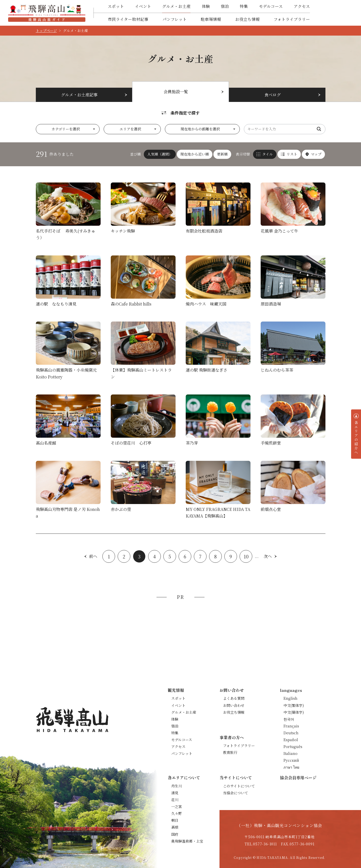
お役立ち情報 (247, 19)
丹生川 (177, 786)
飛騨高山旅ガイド (47, 13)
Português (293, 747)
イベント (143, 6)
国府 (175, 834)
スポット (116, 6)
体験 (206, 6)
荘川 (175, 800)
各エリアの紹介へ (356, 437)
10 (246, 556)
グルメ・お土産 (176, 6)
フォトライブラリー (292, 19)
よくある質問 (234, 698)
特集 (244, 6)
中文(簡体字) (294, 712)
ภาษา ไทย (291, 767)
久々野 (177, 813)
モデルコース (271, 6)
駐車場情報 (211, 19)
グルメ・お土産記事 (79, 95)
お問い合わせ (234, 705)
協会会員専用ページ (298, 778)
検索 (319, 129)
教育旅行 (230, 752)
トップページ (46, 31)
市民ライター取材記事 (128, 19)
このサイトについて (239, 786)
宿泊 (225, 6)
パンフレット (175, 19)
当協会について (236, 793)
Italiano (291, 753)
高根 (175, 827)
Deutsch (291, 733)
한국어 (289, 719)
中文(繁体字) (294, 705)
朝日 (175, 820)
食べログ (273, 95)
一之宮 (177, 806)
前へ (93, 556)
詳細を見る (68, 213)
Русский (291, 760)
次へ (268, 556)
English (291, 698)
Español (291, 740)
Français (291, 726)
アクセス (302, 6)
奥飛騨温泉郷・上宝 (187, 841)
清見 (175, 793)
